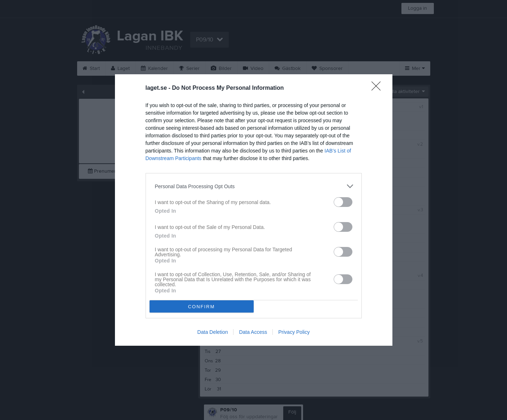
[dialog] (254, 210)
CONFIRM (202, 307)
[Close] (378, 88)
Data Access (253, 332)
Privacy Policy (294, 332)
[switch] (343, 202)
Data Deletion (213, 332)
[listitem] (254, 186)
